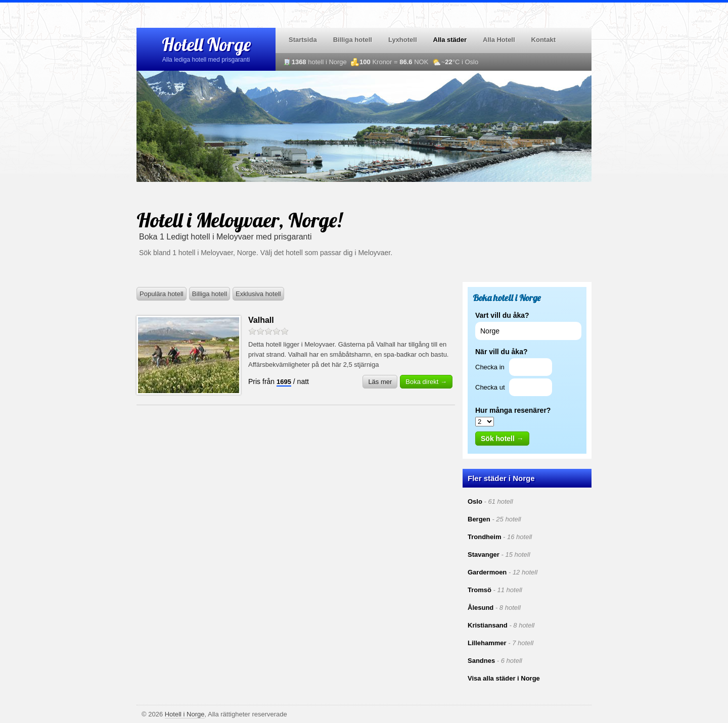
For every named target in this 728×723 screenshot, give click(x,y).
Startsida (303, 40)
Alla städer (450, 40)
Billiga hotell (353, 40)
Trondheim (484, 537)
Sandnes (481, 661)
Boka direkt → (426, 382)
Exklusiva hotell (258, 294)
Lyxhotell (403, 40)
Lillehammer (487, 643)
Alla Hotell (499, 40)
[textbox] (528, 331)
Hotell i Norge (185, 714)
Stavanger (484, 555)
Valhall (261, 320)
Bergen (479, 519)
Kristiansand (488, 625)
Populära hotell (162, 294)
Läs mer (380, 382)
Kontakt (543, 40)
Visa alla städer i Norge (504, 678)
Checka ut (490, 387)
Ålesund (481, 608)
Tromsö (480, 590)
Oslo (475, 501)
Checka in (490, 367)
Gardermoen (487, 572)
